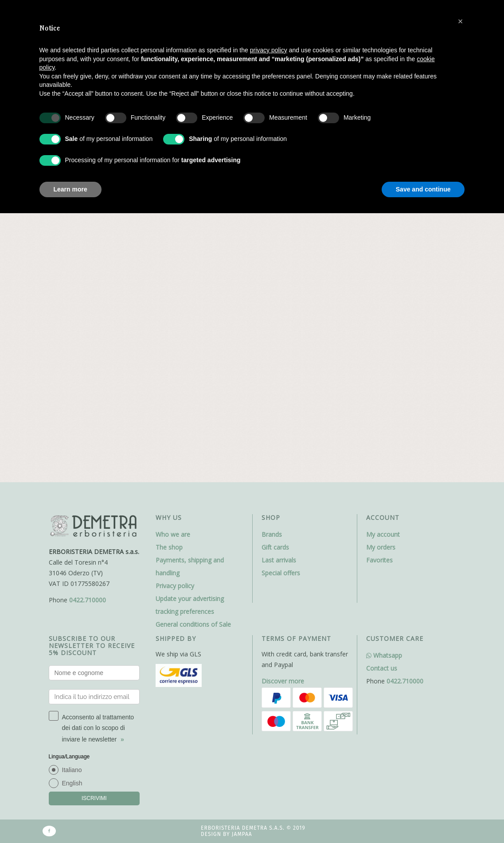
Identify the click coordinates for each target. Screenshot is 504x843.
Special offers (281, 325)
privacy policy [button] (269, 50)
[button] (461, 21)
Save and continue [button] (423, 189)
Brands (272, 286)
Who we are (173, 286)
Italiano (72, 522)
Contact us (382, 420)
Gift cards (275, 299)
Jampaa (242, 586)
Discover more (283, 433)
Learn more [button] (70, 189)
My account (383, 286)
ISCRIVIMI (94, 550)
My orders (381, 299)
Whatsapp (384, 407)
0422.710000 (88, 352)
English (72, 535)
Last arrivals (279, 312)
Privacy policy (175, 338)
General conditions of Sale (193, 376)
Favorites (379, 312)
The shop (169, 299)
